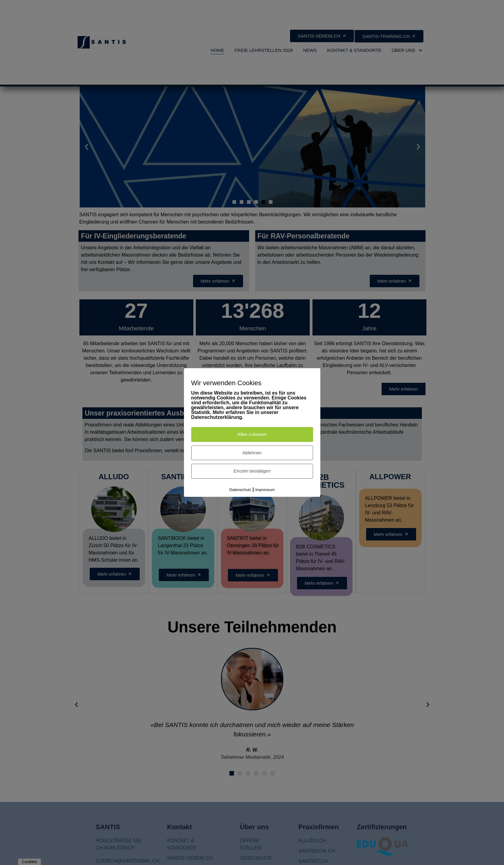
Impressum (265, 490)
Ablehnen (252, 453)
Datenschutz (240, 490)
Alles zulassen (252, 434)
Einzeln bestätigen (252, 471)
